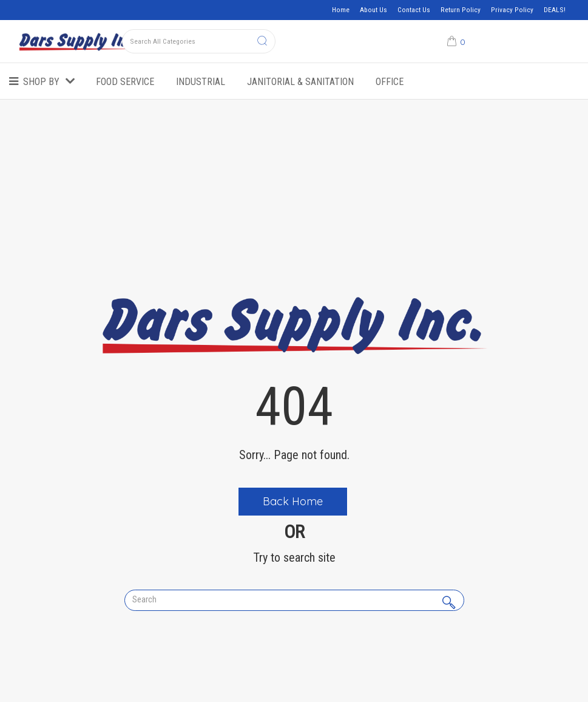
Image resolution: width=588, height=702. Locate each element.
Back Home (293, 501)
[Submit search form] (262, 42)
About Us (373, 10)
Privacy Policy (512, 10)
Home (341, 10)
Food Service (125, 82)
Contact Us (414, 10)
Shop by (41, 82)
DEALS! (555, 10)
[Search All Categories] (199, 41)
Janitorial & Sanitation (300, 82)
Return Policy (461, 10)
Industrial (201, 82)
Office (390, 82)
